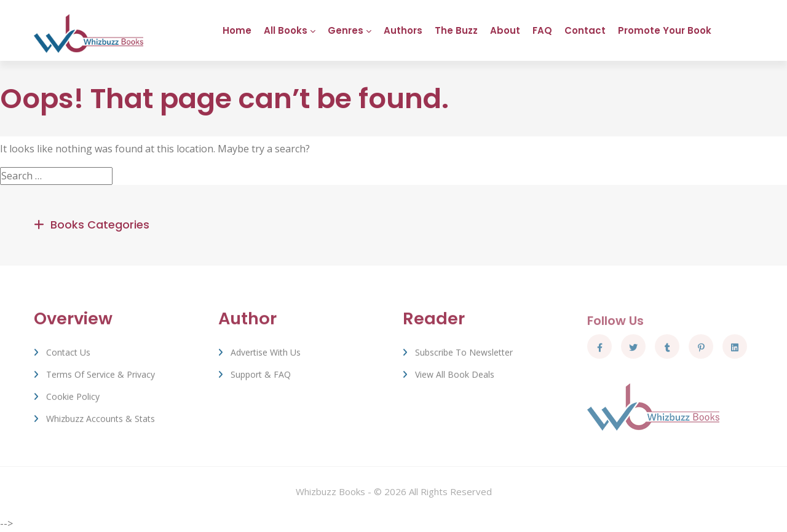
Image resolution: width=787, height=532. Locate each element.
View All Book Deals (455, 378)
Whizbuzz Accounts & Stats (101, 422)
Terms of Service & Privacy (101, 378)
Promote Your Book (665, 30)
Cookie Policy (73, 400)
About (505, 30)
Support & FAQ (261, 378)
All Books (286, 30)
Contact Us (68, 356)
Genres (346, 30)
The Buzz (456, 30)
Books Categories (100, 225)
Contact (585, 30)
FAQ (542, 30)
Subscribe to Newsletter (464, 356)
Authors (403, 30)
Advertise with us (266, 356)
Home (237, 30)
